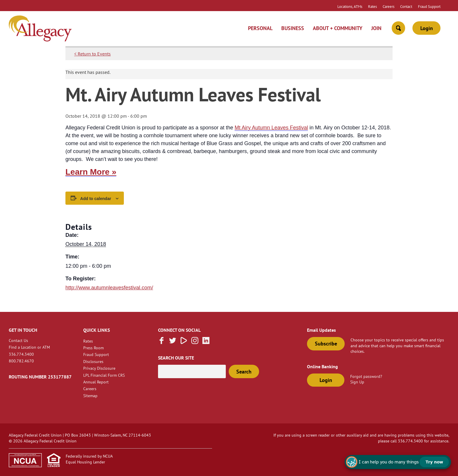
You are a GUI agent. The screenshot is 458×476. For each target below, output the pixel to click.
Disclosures (93, 361)
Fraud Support (429, 6)
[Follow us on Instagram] (195, 342)
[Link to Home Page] (40, 29)
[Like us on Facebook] (162, 342)
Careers (388, 6)
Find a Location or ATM (29, 347)
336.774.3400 (21, 354)
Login (427, 28)
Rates (372, 6)
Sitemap (90, 396)
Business (293, 28)
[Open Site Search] (398, 28)
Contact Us (18, 340)
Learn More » (91, 172)
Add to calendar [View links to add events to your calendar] (96, 199)
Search (244, 372)
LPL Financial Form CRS (104, 375)
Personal (260, 28)
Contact (406, 6)
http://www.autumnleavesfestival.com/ (109, 288)
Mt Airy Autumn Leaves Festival (271, 128)
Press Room (93, 348)
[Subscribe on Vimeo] (184, 342)
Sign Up (357, 382)
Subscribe (326, 344)
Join (376, 28)
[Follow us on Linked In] (206, 342)
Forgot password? (366, 376)
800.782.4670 (21, 361)
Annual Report (96, 382)
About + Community (338, 28)
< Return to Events (92, 54)
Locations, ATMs (350, 6)
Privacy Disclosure (99, 368)
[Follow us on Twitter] (173, 342)
